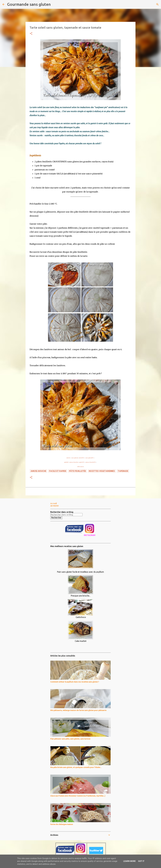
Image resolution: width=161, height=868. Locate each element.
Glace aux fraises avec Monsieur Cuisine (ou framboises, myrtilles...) (78, 796)
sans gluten (75, 458)
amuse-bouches (74, 462)
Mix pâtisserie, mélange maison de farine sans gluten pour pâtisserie (78, 710)
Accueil (54, 503)
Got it (141, 861)
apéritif (66, 462)
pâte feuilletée (77, 471)
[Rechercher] (54, 4)
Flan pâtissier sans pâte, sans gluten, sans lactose (70, 739)
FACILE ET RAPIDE (58, 471)
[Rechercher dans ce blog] (66, 515)
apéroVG (82, 462)
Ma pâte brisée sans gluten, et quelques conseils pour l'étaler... (76, 767)
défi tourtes (81, 467)
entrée (68, 458)
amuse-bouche (38, 471)
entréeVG (81, 458)
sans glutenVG (90, 458)
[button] (31, 34)
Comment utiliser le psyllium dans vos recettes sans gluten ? (75, 682)
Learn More (129, 861)
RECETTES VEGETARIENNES (102, 471)
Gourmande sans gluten (29, 4)
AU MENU (54, 506)
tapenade (123, 471)
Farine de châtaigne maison (62, 824)
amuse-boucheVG (91, 462)
